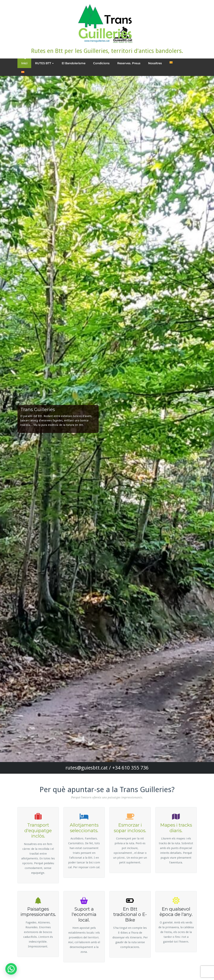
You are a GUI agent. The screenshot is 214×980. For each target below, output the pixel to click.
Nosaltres (155, 63)
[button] (11, 969)
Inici (24, 63)
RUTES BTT (44, 63)
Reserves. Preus (129, 63)
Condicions (101, 63)
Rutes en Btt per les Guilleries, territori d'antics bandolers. (107, 51)
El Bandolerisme (74, 63)
